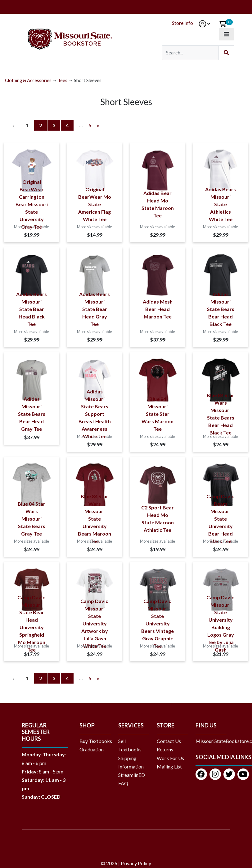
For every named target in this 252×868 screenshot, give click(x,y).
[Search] (190, 53)
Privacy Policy (136, 863)
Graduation (94, 749)
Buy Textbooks (96, 741)
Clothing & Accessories (28, 80)
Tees (63, 80)
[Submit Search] (226, 53)
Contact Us (169, 741)
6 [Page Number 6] (90, 125)
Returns (165, 749)
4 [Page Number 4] (70, 125)
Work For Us (170, 758)
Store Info (182, 23)
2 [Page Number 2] (43, 125)
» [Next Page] (98, 125)
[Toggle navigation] (226, 34)
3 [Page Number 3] (56, 125)
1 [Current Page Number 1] (30, 126)
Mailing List (169, 766)
